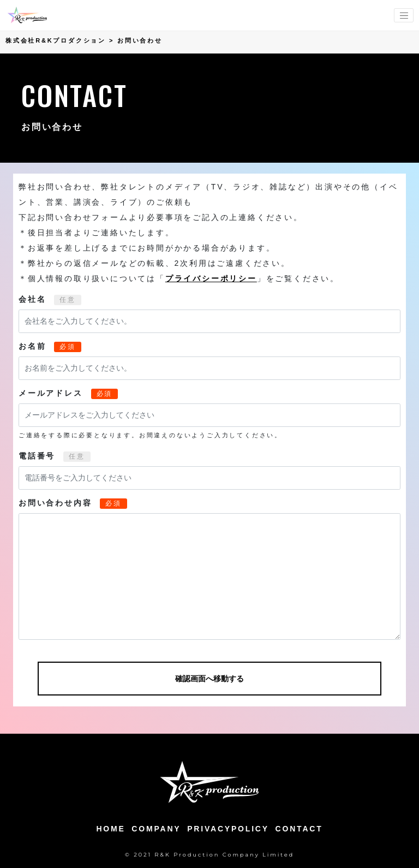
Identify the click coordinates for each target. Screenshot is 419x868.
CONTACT (299, 829)
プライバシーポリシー (211, 278)
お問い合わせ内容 (55, 503)
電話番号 (37, 456)
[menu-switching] (404, 15)
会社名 (32, 299)
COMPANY (156, 829)
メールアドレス (51, 393)
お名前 (32, 346)
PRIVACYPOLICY (228, 829)
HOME (110, 829)
